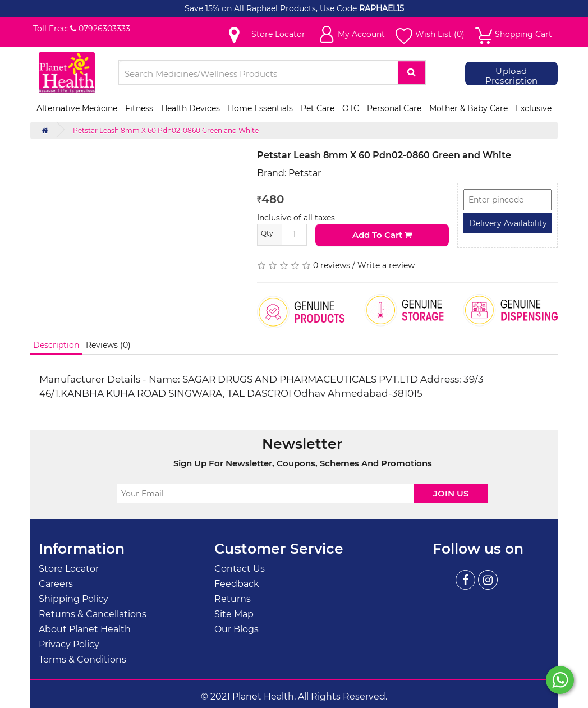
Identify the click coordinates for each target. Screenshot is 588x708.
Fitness (139, 108)
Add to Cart (382, 235)
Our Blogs (236, 629)
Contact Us (240, 569)
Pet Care (318, 108)
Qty (267, 233)
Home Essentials (260, 108)
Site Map (234, 614)
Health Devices (190, 108)
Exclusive (534, 108)
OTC (351, 108)
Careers (56, 584)
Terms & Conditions (82, 659)
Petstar (305, 173)
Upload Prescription (512, 76)
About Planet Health (85, 629)
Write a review (386, 265)
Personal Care (394, 108)
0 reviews (332, 265)
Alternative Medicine (77, 108)
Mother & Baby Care (468, 108)
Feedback (237, 584)
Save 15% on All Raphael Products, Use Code (272, 8)
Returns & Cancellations (93, 614)
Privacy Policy (69, 644)
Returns (233, 599)
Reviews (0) (108, 345)
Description (56, 345)
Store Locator (69, 569)
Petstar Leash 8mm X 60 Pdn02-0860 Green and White (166, 130)
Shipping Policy (73, 599)
